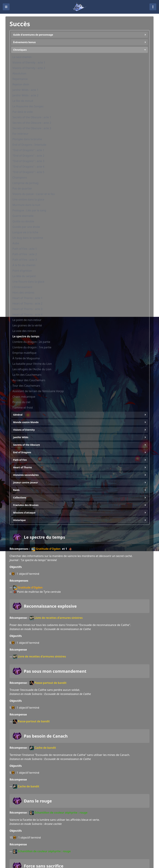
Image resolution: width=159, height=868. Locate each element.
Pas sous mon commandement (55, 671)
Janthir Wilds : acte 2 (25, 95)
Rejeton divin (21, 84)
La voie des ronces (24, 331)
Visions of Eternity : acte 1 (29, 62)
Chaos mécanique (24, 397)
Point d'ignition (22, 271)
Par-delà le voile (23, 112)
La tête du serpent (24, 276)
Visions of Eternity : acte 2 (29, 68)
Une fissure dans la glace (28, 282)
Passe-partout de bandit (48, 683)
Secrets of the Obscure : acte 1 (32, 117)
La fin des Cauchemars (27, 375)
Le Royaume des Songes (28, 106)
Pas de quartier (22, 188)
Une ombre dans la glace (28, 199)
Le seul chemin (22, 57)
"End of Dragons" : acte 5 (28, 172)
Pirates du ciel (21, 402)
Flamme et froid (23, 408)
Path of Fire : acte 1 (25, 249)
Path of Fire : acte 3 (25, 260)
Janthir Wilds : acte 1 (25, 90)
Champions (20, 178)
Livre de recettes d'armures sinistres (56, 618)
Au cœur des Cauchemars (29, 380)
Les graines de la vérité (27, 325)
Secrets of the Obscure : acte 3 (32, 128)
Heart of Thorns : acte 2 (27, 303)
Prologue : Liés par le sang (29, 210)
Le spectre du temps (26, 336)
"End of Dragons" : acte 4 (28, 167)
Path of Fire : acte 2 (25, 254)
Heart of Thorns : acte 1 (27, 298)
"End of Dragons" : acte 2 (28, 156)
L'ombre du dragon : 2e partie (31, 342)
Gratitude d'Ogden (46, 549)
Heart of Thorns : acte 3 (27, 309)
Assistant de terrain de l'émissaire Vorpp (38, 391)
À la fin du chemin (24, 265)
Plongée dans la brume (27, 139)
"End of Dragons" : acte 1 (28, 150)
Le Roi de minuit (23, 101)
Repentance (20, 79)
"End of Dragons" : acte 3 (28, 161)
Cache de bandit (43, 748)
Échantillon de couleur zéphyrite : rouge (59, 813)
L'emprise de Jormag (26, 183)
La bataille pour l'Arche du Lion (32, 364)
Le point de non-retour (27, 320)
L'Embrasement (22, 287)
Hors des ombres (23, 293)
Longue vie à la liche (25, 232)
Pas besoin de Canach (46, 736)
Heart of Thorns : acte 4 (27, 314)
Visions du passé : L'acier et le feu (34, 194)
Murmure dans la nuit (26, 205)
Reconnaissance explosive (50, 606)
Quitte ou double (23, 221)
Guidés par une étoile (26, 227)
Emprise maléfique (24, 353)
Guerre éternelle (23, 216)
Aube (16, 243)
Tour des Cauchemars (26, 386)
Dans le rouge (38, 801)
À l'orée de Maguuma (26, 358)
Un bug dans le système (28, 238)
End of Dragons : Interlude (29, 145)
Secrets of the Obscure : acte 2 (32, 123)
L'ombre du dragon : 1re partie (32, 347)
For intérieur (20, 134)
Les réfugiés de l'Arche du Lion (32, 369)
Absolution (19, 73)
